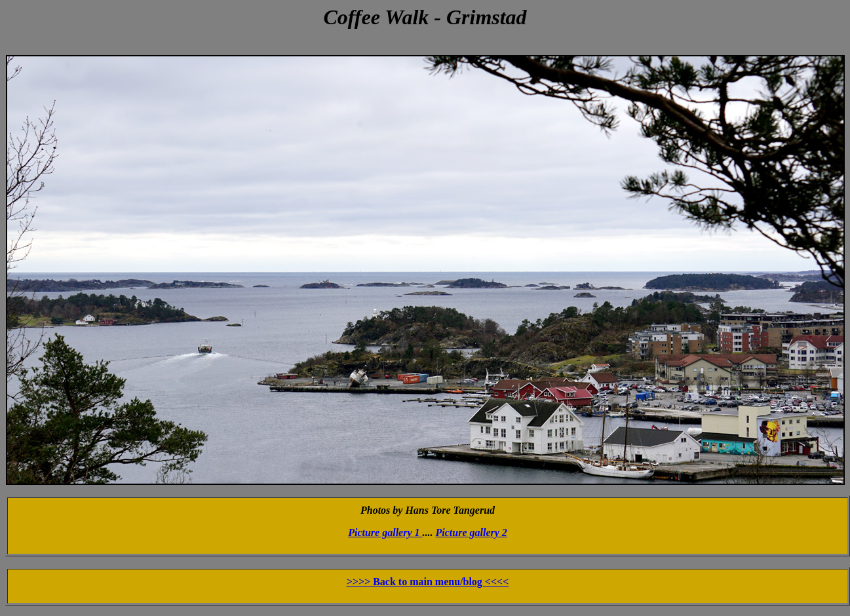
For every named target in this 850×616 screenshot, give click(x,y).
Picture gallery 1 (385, 532)
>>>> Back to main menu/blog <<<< (428, 582)
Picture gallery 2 (472, 532)
